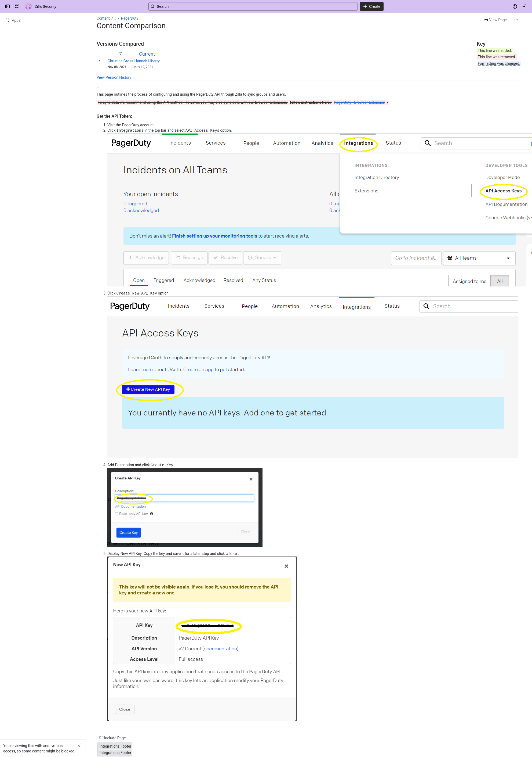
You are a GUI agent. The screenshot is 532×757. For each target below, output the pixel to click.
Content (103, 18)
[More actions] (516, 20)
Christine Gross (120, 61)
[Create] (372, 6)
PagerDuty (130, 18)
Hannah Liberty (147, 61)
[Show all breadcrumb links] (115, 18)
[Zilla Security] (28, 6)
